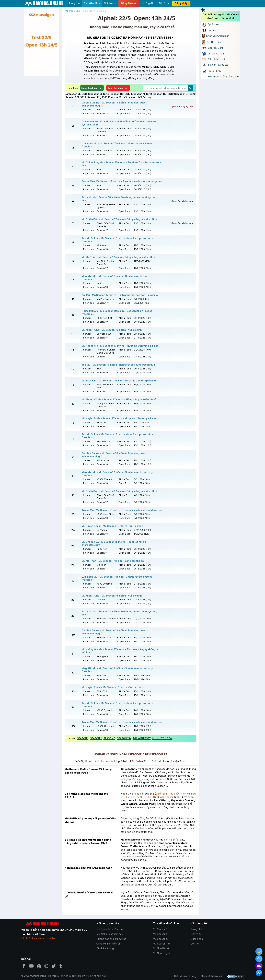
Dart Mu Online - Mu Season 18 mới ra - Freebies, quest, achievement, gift (114, 104)
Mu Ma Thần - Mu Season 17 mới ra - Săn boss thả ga (113, 561)
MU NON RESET (142, 738)
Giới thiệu (110, 3)
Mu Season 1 (160, 929)
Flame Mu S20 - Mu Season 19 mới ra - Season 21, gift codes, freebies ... (117, 312)
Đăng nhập (181, 3)
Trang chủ (74, 3)
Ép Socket (211, 24)
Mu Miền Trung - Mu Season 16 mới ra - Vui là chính (112, 330)
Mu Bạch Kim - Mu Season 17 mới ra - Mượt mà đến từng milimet (119, 381)
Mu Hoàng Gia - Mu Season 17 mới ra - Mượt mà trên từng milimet (120, 346)
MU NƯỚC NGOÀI (162, 738)
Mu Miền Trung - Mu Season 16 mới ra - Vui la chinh (112, 596)
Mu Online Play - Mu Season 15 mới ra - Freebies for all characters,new (114, 543)
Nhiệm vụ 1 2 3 (213, 54)
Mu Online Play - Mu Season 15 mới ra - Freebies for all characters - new (121, 164)
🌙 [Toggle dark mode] (259, 951)
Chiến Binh (162, 794)
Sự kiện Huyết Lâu (215, 65)
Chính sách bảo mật (212, 976)
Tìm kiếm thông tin (107, 948)
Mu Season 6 (160, 939)
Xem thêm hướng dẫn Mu (223, 77)
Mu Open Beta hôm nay (110, 929)
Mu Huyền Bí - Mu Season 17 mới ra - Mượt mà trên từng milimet (119, 418)
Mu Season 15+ (162, 944)
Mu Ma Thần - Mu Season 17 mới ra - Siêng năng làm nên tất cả (118, 257)
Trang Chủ (74, 11)
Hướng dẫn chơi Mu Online (111, 939)
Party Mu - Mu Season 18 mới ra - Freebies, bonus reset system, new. (119, 199)
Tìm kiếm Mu (92, 3)
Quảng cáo (197, 939)
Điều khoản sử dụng (185, 976)
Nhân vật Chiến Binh (216, 36)
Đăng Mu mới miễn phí (109, 944)
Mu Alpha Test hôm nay (110, 934)
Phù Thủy (174, 794)
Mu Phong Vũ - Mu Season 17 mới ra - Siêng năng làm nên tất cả (119, 399)
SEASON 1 (83, 738)
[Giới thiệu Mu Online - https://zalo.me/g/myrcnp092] (42, 42)
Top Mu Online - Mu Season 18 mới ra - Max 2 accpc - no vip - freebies (117, 240)
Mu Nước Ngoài (162, 953)
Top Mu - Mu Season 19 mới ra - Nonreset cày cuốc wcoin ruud (118, 365)
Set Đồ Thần (212, 42)
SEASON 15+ (124, 738)
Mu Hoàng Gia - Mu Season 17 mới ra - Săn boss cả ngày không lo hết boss (120, 651)
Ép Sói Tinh (211, 71)
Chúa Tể (129, 797)
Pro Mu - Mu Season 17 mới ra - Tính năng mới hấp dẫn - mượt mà (120, 295)
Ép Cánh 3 (211, 30)
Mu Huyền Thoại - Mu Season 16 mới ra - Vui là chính (112, 526)
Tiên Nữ (185, 794)
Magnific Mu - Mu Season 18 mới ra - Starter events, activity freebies (117, 278)
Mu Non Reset (161, 948)
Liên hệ (195, 944)
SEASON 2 (96, 738)
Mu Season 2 (160, 934)
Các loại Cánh (213, 48)
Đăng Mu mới (129, 3)
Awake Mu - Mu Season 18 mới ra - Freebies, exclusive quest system (122, 181)
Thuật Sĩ (140, 797)
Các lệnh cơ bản (214, 59)
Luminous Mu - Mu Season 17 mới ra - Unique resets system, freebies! (117, 145)
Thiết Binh (152, 797)
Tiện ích (164, 3)
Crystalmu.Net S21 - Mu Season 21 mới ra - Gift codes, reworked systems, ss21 (119, 123)
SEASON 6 (109, 738)
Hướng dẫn (148, 3)
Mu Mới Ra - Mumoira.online (39, 938)
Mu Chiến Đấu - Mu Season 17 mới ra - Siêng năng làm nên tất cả (119, 219)
